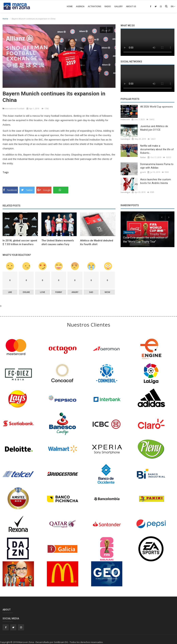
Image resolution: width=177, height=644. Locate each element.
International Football (14, 108)
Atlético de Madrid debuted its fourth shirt (97, 242)
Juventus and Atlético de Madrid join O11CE (154, 128)
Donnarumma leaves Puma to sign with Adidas (157, 166)
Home (70, 6)
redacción (125, 119)
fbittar (143, 157)
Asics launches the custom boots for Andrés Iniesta (156, 181)
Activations (95, 6)
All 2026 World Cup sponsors (156, 107)
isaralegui (125, 139)
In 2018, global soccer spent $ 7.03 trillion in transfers (20, 242)
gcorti (143, 172)
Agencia (80, 6)
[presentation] (103, 30)
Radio (108, 6)
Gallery (118, 6)
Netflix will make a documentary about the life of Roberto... (157, 149)
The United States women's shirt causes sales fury (58, 242)
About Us (131, 6)
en (173, 6)
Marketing (129, 232)
